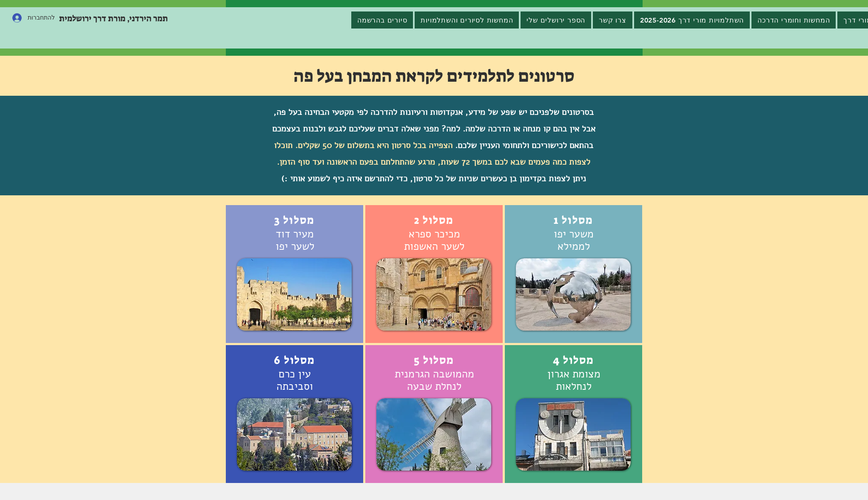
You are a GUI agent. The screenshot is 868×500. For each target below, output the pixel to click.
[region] (573, 274)
